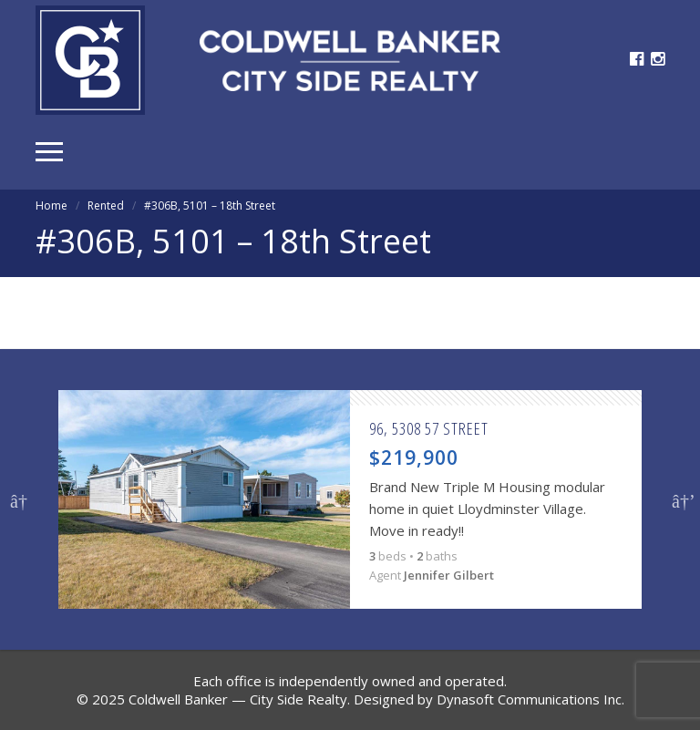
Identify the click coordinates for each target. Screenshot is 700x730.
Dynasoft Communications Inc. (530, 699)
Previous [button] (19, 499)
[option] (350, 499)
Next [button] (681, 499)
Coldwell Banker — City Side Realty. (239, 699)
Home (51, 206)
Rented (106, 206)
